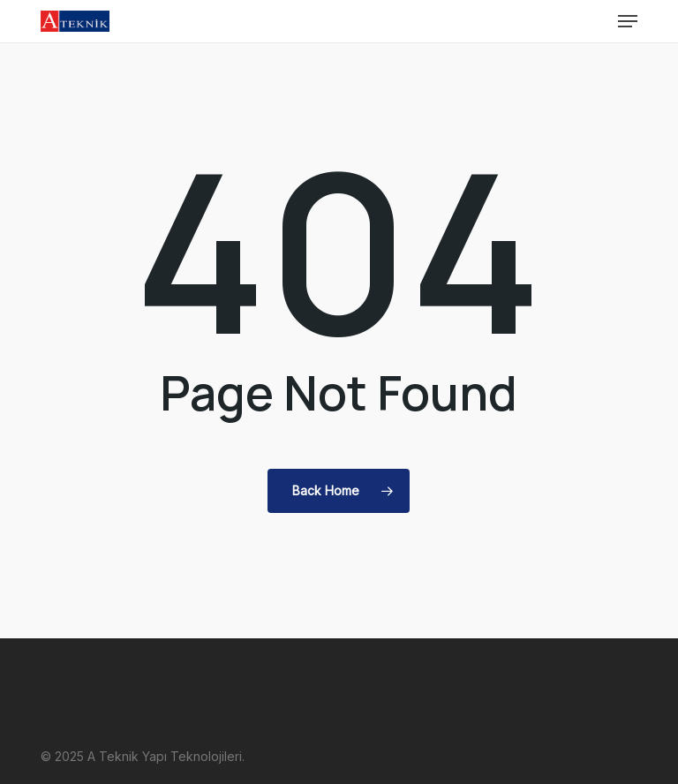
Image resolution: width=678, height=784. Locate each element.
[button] (628, 21)
